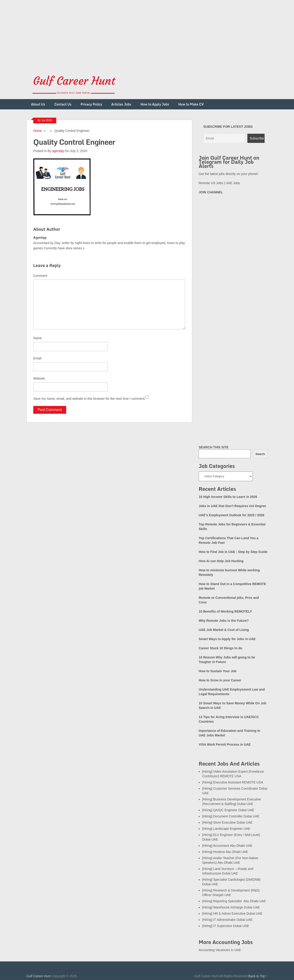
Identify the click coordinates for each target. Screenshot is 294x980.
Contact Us (63, 104)
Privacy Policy (91, 104)
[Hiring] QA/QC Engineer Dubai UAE (228, 810)
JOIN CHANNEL (211, 192)
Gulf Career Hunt (39, 976)
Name (38, 338)
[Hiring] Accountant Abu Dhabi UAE (227, 846)
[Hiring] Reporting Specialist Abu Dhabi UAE (234, 901)
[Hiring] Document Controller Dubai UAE (231, 816)
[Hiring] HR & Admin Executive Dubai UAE (232, 913)
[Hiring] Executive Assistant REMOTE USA (233, 782)
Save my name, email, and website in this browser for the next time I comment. (89, 399)
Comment (40, 276)
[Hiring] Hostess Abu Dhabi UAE (225, 852)
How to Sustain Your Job (218, 671)
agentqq (58, 151)
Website (39, 378)
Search (260, 454)
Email (37, 358)
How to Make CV (191, 104)
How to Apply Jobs (155, 104)
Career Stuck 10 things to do (220, 648)
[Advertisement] (138, 32)
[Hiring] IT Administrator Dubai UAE (227, 920)
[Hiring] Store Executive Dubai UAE (227, 822)
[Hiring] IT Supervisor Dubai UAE (226, 926)
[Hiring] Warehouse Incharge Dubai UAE (231, 907)
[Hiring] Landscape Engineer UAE (226, 829)
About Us (38, 104)
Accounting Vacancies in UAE (220, 950)
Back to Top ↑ (258, 976)
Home (38, 131)
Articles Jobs (121, 104)
